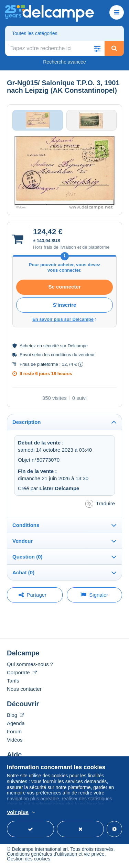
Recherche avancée (64, 62)
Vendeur (23, 541)
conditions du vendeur (73, 355)
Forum (14, 731)
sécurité (51, 346)
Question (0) (28, 557)
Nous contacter (24, 689)
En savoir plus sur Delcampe (64, 319)
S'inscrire (65, 305)
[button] (97, 48)
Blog (15, 715)
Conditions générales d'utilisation (42, 854)
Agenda (16, 723)
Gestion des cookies (29, 859)
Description (27, 422)
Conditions (26, 525)
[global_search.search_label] (55, 48)
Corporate (22, 672)
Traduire (100, 504)
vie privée (94, 854)
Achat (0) (23, 572)
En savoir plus (99, 813)
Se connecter (64, 287)
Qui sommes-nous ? (30, 664)
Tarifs (13, 681)
